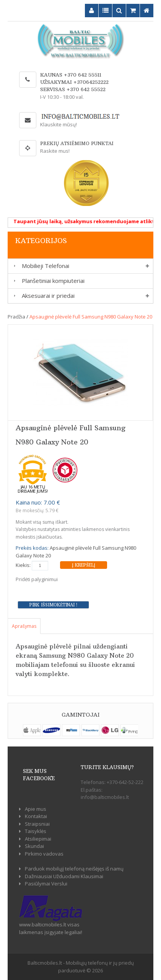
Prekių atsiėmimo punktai (77, 143)
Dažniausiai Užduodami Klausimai (64, 876)
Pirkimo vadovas (44, 854)
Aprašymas (24, 626)
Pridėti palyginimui (37, 579)
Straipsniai (37, 824)
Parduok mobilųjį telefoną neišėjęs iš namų (74, 869)
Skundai (34, 846)
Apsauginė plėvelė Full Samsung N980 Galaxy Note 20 (91, 317)
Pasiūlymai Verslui (46, 884)
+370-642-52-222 (125, 782)
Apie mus (36, 809)
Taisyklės (36, 831)
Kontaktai (36, 816)
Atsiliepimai (38, 839)
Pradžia (16, 317)
